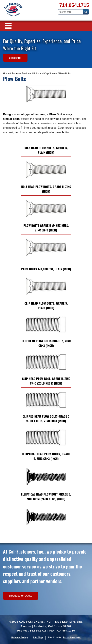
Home (6, 74)
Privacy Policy (20, 638)
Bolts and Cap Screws (45, 74)
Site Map (38, 638)
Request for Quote (21, 596)
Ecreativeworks (72, 638)
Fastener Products (21, 74)
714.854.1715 (74, 5)
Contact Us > (15, 58)
